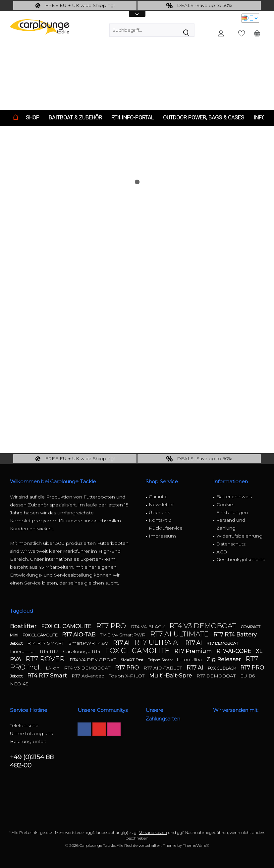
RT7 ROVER (46, 659)
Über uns (159, 512)
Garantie (158, 497)
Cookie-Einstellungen (232, 508)
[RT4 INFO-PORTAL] (133, 118)
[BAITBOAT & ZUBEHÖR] (75, 118)
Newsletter (161, 504)
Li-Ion (53, 668)
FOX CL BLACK (222, 668)
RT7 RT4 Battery (235, 635)
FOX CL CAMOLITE (67, 626)
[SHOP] (33, 118)
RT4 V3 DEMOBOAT (203, 626)
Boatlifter (24, 626)
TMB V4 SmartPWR (123, 635)
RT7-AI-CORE (234, 651)
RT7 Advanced (89, 676)
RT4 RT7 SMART (46, 643)
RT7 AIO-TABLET (163, 668)
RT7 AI (122, 643)
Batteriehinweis (234, 497)
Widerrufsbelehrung (239, 536)
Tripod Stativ (161, 660)
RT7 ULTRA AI (158, 642)
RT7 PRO (112, 626)
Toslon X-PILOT (127, 676)
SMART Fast (133, 660)
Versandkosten (153, 832)
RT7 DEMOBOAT (222, 643)
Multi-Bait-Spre (171, 676)
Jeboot (17, 643)
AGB (222, 552)
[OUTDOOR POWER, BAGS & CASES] (204, 118)
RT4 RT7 (50, 651)
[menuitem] (257, 33)
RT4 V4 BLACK (148, 627)
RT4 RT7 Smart (48, 676)
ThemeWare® (196, 845)
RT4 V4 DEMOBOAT (93, 660)
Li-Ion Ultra (190, 660)
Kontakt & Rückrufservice (166, 524)
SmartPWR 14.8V (89, 643)
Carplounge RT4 (82, 651)
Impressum (162, 536)
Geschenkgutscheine (240, 559)
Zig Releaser (224, 659)
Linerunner (23, 651)
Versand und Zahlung (231, 524)
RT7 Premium (194, 651)
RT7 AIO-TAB (79, 635)
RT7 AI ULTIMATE (180, 634)
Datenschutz (231, 544)
